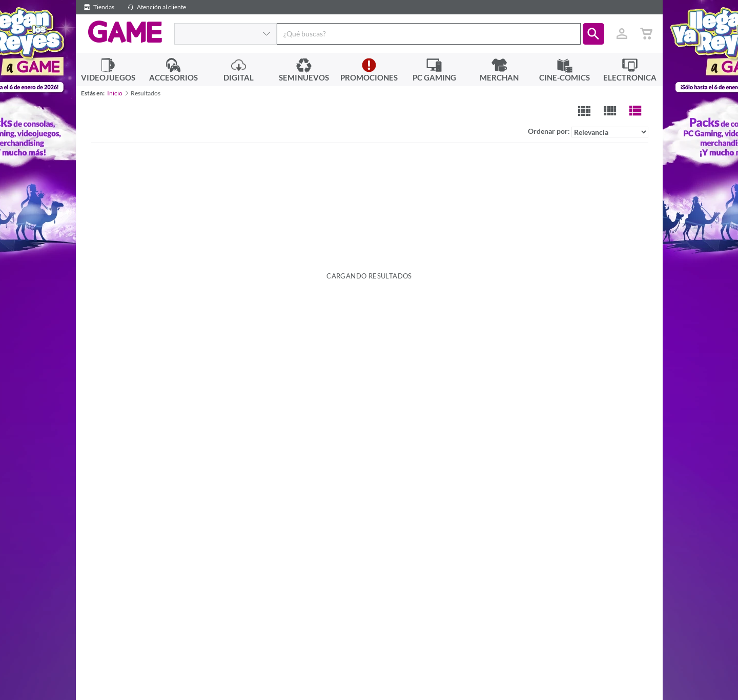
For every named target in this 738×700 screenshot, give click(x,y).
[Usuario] (622, 34)
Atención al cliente (155, 7)
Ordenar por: (588, 132)
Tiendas (98, 7)
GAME (125, 32)
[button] (593, 34)
